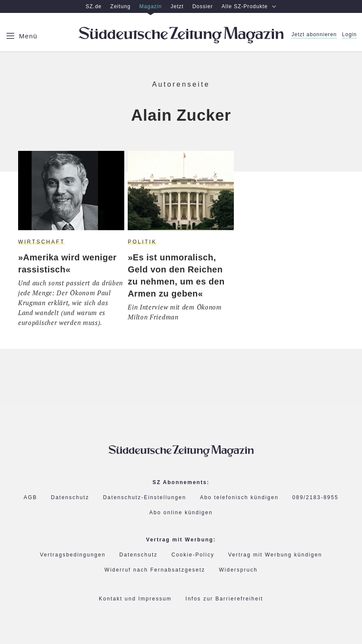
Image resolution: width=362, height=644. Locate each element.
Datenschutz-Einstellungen (145, 497)
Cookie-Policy (193, 555)
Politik (142, 242)
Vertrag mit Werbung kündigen (275, 555)
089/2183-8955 (316, 498)
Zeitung (121, 6)
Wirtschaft (41, 242)
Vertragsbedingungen (72, 555)
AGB (30, 498)
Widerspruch (238, 570)
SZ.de (93, 6)
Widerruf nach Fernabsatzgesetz (155, 570)
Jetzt (177, 6)
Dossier (203, 6)
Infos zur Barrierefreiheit (224, 599)
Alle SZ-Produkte (249, 6)
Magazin (151, 6)
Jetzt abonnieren (314, 35)
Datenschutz (70, 498)
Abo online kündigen (181, 513)
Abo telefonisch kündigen (239, 498)
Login (349, 35)
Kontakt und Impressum (135, 599)
